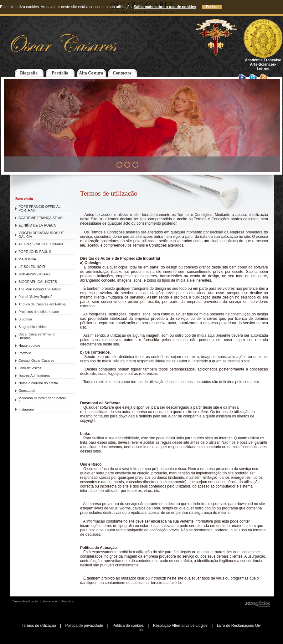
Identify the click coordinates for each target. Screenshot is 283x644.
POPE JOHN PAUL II (35, 252)
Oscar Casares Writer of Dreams (37, 336)
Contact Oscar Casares (36, 360)
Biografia (29, 73)
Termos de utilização (25, 601)
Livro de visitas (30, 368)
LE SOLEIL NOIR (32, 267)
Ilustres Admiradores (34, 376)
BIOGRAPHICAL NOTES (38, 282)
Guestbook (27, 391)
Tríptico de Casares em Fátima (42, 304)
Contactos (122, 73)
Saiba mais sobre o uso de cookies (165, 7)
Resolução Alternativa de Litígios (180, 626)
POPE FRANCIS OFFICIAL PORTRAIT (39, 208)
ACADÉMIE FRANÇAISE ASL (41, 218)
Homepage (50, 601)
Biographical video (33, 327)
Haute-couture (29, 345)
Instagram (26, 409)
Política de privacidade (84, 626)
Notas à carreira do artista (38, 383)
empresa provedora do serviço (106, 293)
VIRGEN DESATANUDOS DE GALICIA (41, 235)
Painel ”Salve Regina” (35, 297)
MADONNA (27, 259)
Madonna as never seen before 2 (42, 400)
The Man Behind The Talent (40, 289)
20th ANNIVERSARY (35, 274)
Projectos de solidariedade (39, 312)
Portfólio (25, 353)
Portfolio (60, 73)
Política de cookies (128, 626)
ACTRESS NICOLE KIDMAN (41, 244)
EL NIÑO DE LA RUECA (37, 225)
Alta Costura (91, 73)
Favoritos (68, 601)
